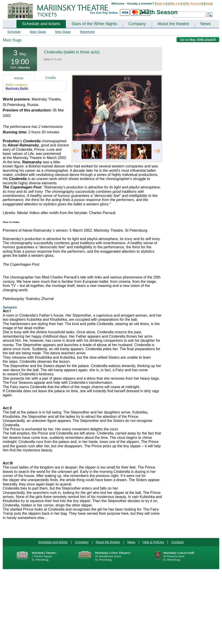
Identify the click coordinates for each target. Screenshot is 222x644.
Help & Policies (153, 542)
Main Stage (38, 32)
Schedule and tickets (41, 24)
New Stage (63, 32)
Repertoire (87, 32)
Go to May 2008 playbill (198, 40)
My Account (194, 4)
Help (208, 4)
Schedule (14, 32)
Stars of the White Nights (94, 24)
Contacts (177, 542)
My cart (176, 4)
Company (137, 24)
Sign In (161, 4)
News (205, 24)
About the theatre (173, 24)
